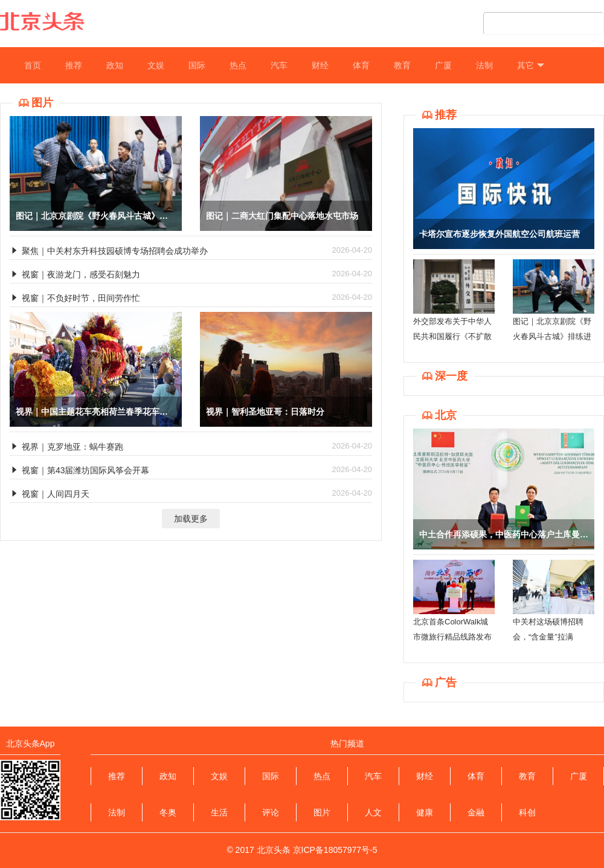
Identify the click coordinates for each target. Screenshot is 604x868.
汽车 (279, 65)
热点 (238, 65)
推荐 (74, 65)
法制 (484, 65)
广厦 (443, 65)
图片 (322, 812)
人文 (373, 812)
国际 (197, 65)
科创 (527, 812)
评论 (271, 812)
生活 (219, 812)
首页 (33, 65)
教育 (402, 65)
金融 (476, 812)
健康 (425, 812)
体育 (361, 65)
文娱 (156, 65)
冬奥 (168, 812)
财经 (320, 65)
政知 (115, 65)
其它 (531, 66)
